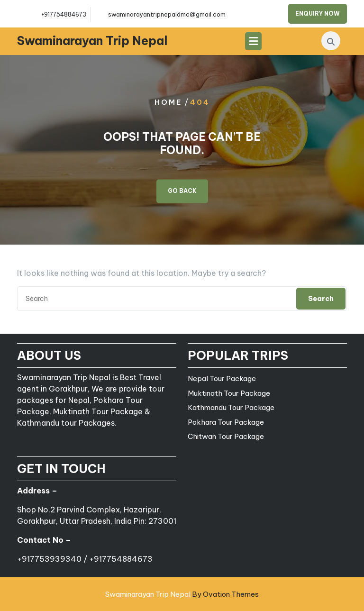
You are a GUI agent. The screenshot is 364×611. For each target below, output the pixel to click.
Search (321, 299)
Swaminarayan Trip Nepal (92, 41)
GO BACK (182, 191)
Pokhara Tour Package (226, 422)
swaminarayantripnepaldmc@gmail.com (167, 14)
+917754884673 (64, 14)
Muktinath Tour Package (229, 393)
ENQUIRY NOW (318, 14)
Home (168, 102)
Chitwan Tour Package (226, 436)
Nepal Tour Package (222, 378)
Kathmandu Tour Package (231, 407)
